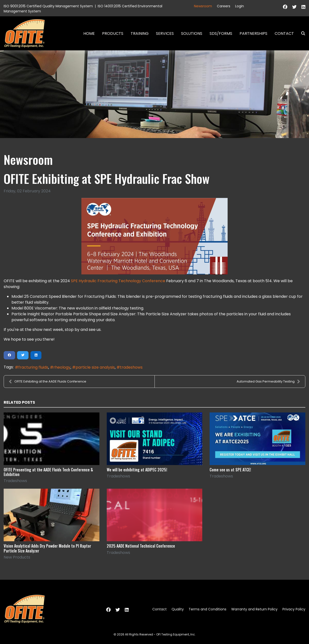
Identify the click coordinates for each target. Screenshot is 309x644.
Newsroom (203, 6)
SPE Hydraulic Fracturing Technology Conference (118, 281)
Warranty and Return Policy (254, 609)
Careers (224, 6)
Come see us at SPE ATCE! (230, 470)
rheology (62, 367)
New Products (17, 557)
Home (89, 33)
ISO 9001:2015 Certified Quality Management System (48, 6)
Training (140, 33)
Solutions (192, 33)
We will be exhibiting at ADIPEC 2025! (137, 470)
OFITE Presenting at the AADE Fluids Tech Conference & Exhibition (48, 472)
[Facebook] (285, 7)
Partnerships (253, 33)
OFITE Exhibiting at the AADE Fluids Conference (48, 382)
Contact (284, 33)
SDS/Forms (221, 33)
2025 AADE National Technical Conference (141, 546)
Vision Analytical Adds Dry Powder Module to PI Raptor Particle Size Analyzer (47, 548)
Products (113, 33)
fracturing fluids (33, 367)
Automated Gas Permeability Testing (268, 382)
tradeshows (131, 367)
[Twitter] (294, 7)
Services (165, 33)
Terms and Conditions (208, 609)
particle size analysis (95, 367)
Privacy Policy (294, 609)
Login (240, 6)
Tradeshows (15, 481)
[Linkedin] (303, 7)
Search (301, 33)
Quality (178, 609)
